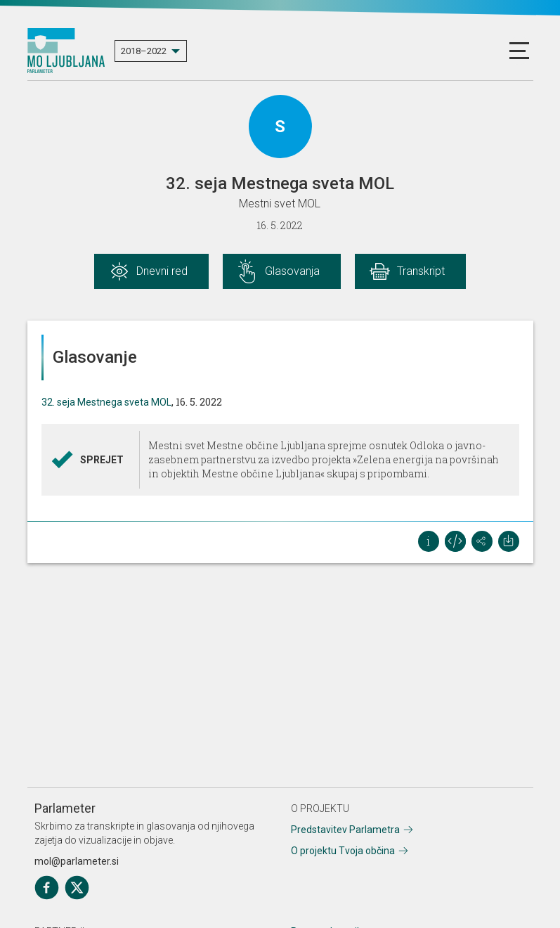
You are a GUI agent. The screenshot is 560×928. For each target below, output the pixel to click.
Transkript (421, 271)
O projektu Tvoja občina (343, 851)
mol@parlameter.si (77, 861)
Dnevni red (162, 271)
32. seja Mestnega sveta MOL (106, 402)
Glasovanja (292, 271)
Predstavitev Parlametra (345, 830)
